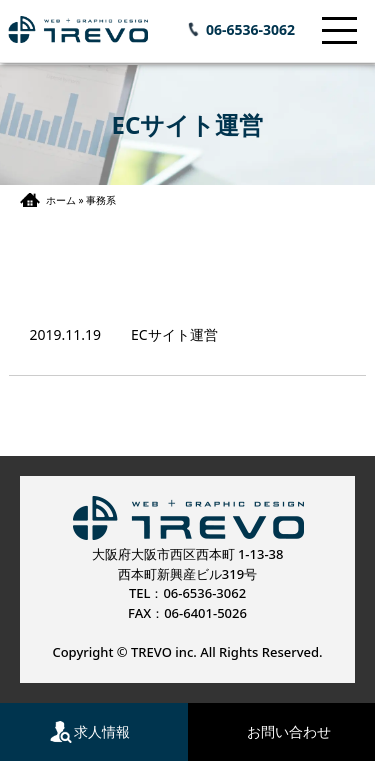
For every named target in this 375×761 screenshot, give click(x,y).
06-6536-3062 (250, 29)
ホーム (61, 200)
